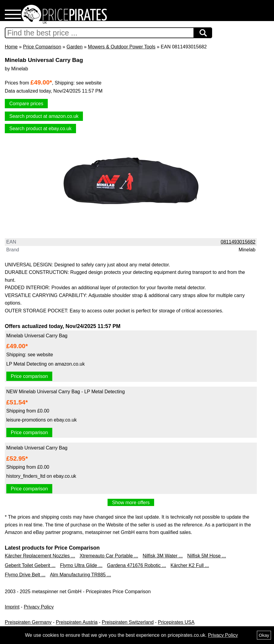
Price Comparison (42, 47)
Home (11, 47)
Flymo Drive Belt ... (25, 575)
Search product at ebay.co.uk (40, 129)
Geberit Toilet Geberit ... (30, 565)
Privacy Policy (39, 607)
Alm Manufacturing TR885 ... (80, 575)
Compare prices (26, 104)
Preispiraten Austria (77, 622)
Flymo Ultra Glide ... (81, 565)
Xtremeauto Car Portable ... (109, 556)
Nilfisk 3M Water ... (163, 556)
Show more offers (131, 503)
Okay (264, 635)
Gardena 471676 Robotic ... (137, 565)
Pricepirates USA (176, 622)
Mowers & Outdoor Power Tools (122, 47)
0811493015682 (238, 242)
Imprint (12, 607)
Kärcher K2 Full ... (190, 565)
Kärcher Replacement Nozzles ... (40, 556)
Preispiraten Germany (28, 622)
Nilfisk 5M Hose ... (207, 556)
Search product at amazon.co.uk (44, 116)
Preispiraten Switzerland (128, 622)
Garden (74, 47)
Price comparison (29, 376)
